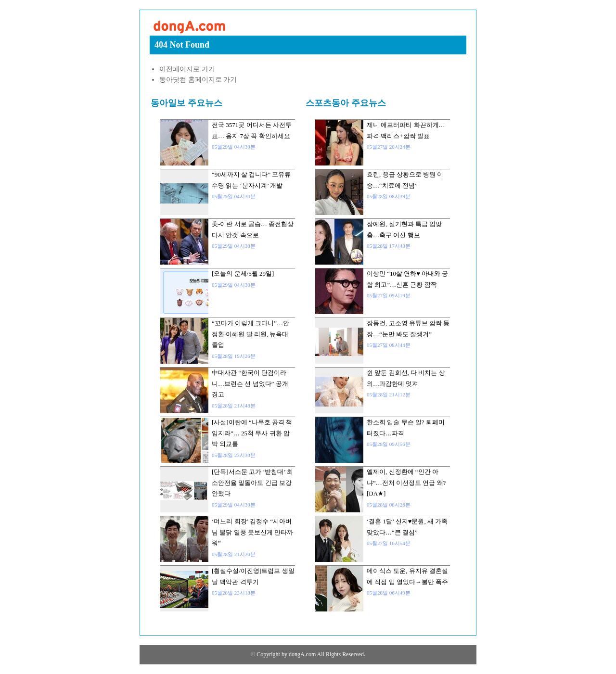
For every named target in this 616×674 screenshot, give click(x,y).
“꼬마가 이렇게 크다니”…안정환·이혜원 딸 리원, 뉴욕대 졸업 (250, 334)
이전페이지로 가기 (187, 69)
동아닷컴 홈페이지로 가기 (198, 80)
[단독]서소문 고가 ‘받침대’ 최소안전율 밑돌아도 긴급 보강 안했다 (252, 483)
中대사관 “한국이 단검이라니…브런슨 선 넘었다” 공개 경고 (250, 383)
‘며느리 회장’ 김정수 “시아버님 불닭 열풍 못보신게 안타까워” (252, 532)
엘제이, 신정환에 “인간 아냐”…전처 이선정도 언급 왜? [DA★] (406, 483)
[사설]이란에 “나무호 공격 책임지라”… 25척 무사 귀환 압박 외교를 (252, 433)
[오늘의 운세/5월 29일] (243, 273)
